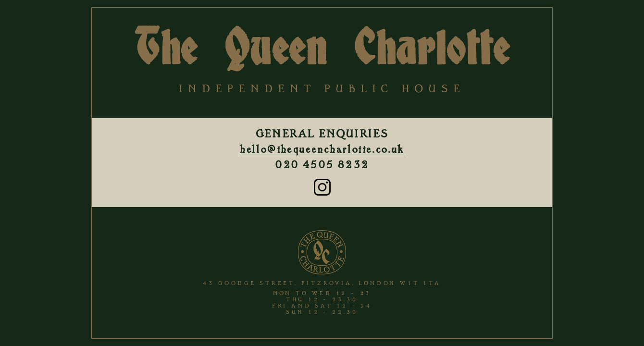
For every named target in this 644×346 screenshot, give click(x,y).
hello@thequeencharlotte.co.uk (322, 149)
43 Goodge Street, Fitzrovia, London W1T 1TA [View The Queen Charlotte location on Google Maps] (322, 283)
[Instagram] (322, 193)
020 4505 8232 (322, 165)
